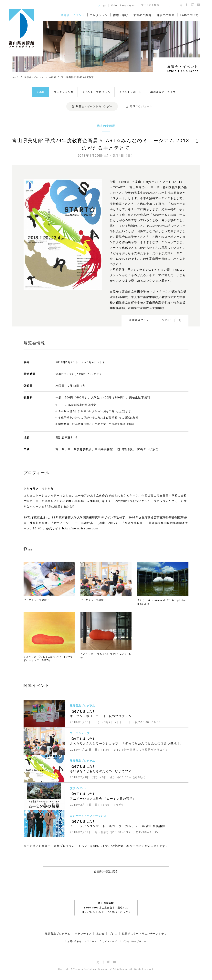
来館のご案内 (142, 15)
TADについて (189, 15)
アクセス (92, 941)
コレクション (99, 15)
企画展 (41, 92)
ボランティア (83, 934)
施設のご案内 (166, 15)
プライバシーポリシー (134, 941)
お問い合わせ (74, 941)
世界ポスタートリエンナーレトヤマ (145, 934)
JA (99, 5)
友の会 (100, 934)
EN (105, 5)
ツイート (180, 320)
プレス (113, 934)
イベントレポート (130, 92)
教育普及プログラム (58, 934)
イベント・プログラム (96, 92)
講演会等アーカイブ (163, 92)
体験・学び (121, 15)
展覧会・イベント (73, 15)
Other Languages (123, 5)
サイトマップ (110, 941)
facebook (175, 320)
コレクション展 (63, 92)
